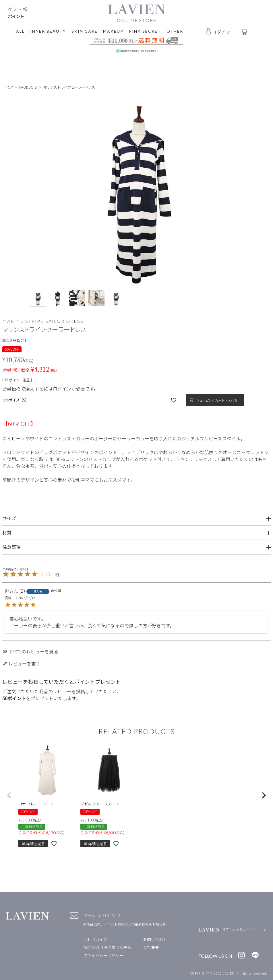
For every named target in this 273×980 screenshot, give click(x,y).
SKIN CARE (85, 31)
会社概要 (151, 947)
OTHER (175, 31)
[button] (9, 795)
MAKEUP (113, 31)
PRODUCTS (28, 87)
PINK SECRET (145, 31)
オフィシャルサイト (238, 929)
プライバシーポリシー (103, 955)
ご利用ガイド (95, 939)
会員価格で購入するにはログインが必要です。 (50, 389)
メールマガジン (99, 915)
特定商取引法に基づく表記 (107, 947)
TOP (9, 87)
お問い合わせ (155, 939)
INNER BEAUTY (48, 31)
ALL (20, 31)
